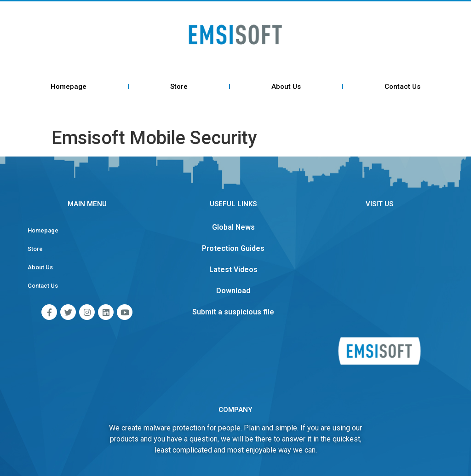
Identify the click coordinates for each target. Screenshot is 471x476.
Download (233, 291)
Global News (233, 227)
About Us (286, 87)
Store (179, 87)
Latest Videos (233, 270)
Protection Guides (233, 248)
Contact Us (402, 87)
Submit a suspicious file (233, 312)
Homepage (69, 87)
